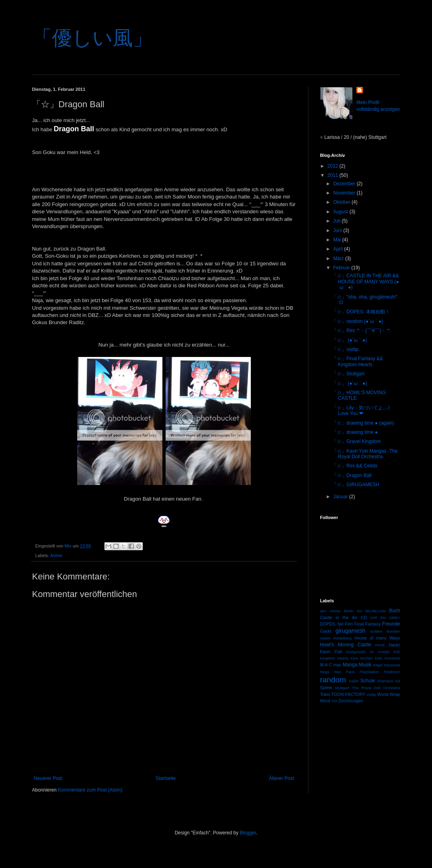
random (333, 680)
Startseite (166, 778)
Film (349, 624)
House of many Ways (377, 638)
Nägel (378, 665)
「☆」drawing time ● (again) (363, 423)
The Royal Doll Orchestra (376, 688)
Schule (368, 681)
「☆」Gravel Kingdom (356, 441)
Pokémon (392, 672)
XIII (334, 701)
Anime (56, 555)
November (345, 193)
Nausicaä (392, 665)
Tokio (325, 694)
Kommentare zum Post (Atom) (90, 790)
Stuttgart (342, 688)
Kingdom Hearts (334, 658)
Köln (379, 658)
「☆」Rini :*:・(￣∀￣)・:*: (361, 331)
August (341, 212)
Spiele (326, 688)
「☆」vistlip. (346, 349)
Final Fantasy (368, 624)
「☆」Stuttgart (348, 374)
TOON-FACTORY (348, 694)
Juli (337, 221)
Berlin (349, 611)
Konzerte (392, 658)
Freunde (391, 624)
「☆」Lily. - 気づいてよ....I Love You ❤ (361, 411)
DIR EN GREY (385, 618)
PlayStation (369, 672)
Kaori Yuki (331, 652)
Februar (342, 268)
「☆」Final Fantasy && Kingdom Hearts (357, 361)
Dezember (345, 184)
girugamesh (351, 631)
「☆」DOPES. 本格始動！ (361, 312)
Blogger (248, 833)
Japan (394, 645)
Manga (350, 665)
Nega (325, 672)
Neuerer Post (48, 778)
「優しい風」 (92, 38)
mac (337, 665)
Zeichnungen (351, 701)
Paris (350, 672)
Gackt (326, 631)
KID (397, 652)
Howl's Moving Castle (346, 645)
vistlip (372, 695)
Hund (380, 645)
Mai (338, 240)
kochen (367, 658)
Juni (338, 231)
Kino (355, 658)
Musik (365, 665)
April (339, 249)
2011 (334, 175)
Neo (338, 672)
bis (360, 611)
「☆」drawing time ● (355, 432)
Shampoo (385, 681)
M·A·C (326, 665)
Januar (341, 497)
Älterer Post (281, 778)
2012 (334, 166)
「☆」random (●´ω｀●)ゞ (360, 321)
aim (323, 611)
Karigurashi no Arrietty (368, 652)
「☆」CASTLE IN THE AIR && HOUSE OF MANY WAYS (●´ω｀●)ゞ (365, 282)
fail (341, 624)
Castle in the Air (339, 617)
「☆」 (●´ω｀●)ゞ (352, 340)
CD (364, 617)
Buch (395, 611)
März (339, 259)
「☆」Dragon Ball (352, 475)
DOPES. (328, 624)
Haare (325, 638)
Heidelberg (342, 638)
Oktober (342, 202)
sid (398, 681)
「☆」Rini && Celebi (355, 466)
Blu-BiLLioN (375, 611)
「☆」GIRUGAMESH (356, 485)
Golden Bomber (385, 631)
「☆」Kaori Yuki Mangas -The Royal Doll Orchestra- (365, 454)
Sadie (354, 681)
